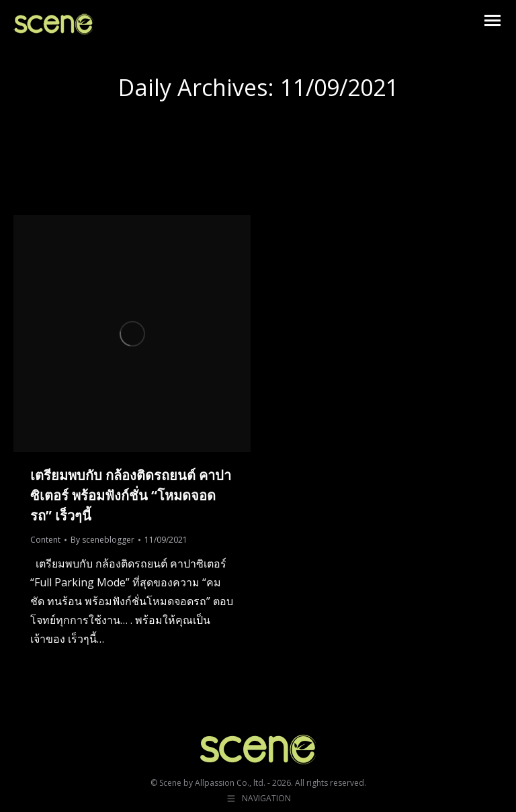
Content (45, 540)
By (102, 540)
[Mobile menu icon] (492, 20)
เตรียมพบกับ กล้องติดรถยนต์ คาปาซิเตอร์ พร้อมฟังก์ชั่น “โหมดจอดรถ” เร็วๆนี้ (131, 495)
